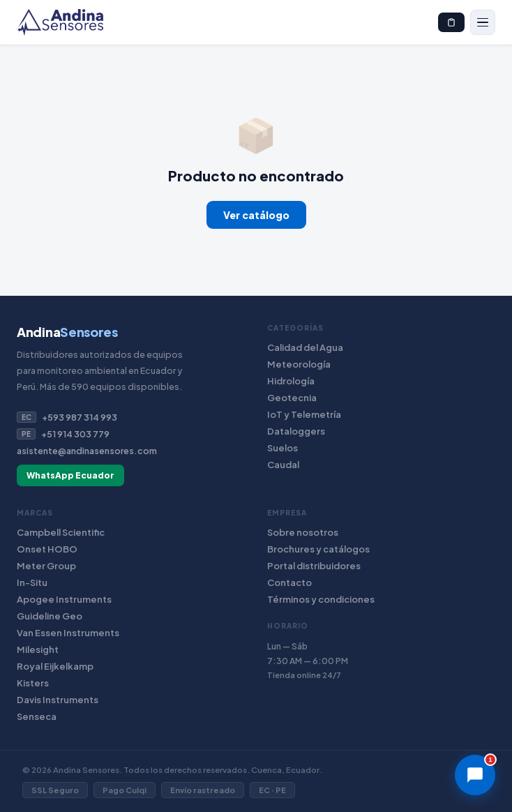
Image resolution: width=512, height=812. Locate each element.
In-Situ (32, 582)
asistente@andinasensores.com (87, 451)
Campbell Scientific (61, 532)
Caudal (283, 465)
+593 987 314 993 (67, 417)
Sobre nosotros (303, 532)
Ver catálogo (256, 215)
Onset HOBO (47, 549)
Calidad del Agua (305, 347)
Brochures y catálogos (318, 549)
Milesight (38, 649)
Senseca (37, 716)
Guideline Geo (50, 616)
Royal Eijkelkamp (55, 666)
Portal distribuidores (314, 566)
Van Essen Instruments (68, 633)
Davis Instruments (58, 700)
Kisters (33, 683)
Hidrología (291, 381)
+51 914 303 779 (63, 434)
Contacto (289, 582)
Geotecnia (292, 398)
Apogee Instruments (64, 599)
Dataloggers (296, 431)
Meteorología (299, 364)
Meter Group (46, 566)
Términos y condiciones (321, 599)
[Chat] (475, 775)
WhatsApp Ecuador (70, 475)
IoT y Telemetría (304, 414)
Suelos (283, 448)
